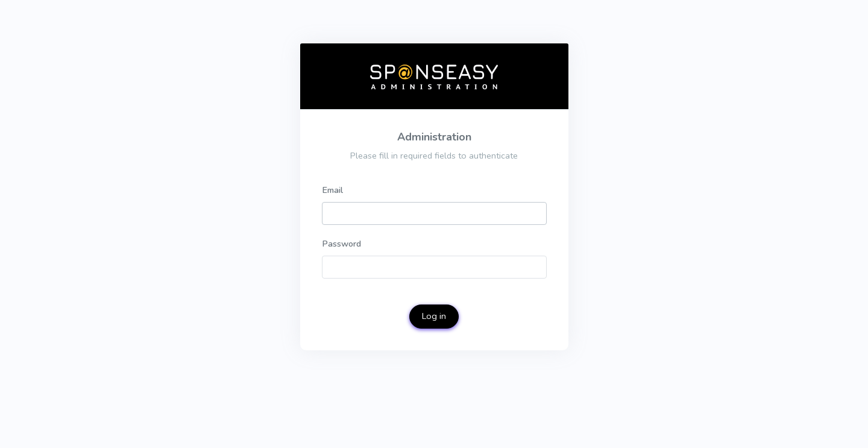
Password (341, 244)
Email (332, 190)
